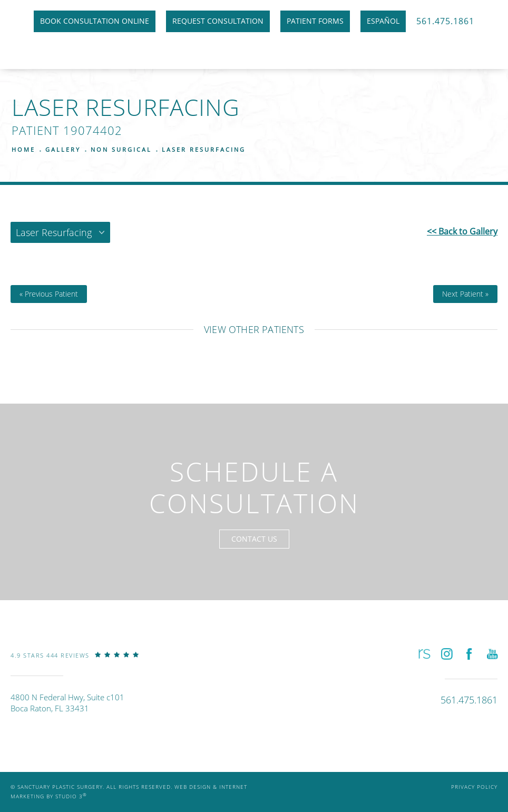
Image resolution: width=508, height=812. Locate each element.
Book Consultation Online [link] (95, 21)
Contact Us (254, 539)
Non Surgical (121, 149)
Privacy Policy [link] (474, 787)
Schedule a (254, 487)
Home (23, 149)
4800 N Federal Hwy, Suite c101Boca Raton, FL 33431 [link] (67, 703)
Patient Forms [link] (315, 21)
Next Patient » (465, 294)
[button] (423, 654)
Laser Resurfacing (204, 149)
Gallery (63, 149)
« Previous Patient (49, 294)
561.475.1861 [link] (445, 21)
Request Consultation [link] (218, 21)
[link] (75, 663)
